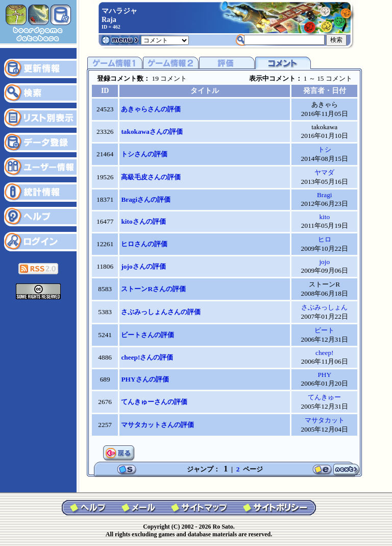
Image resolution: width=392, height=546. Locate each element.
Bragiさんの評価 (146, 199)
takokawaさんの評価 (152, 132)
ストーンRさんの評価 (153, 289)
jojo (324, 262)
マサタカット (325, 420)
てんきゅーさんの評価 (154, 402)
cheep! (325, 353)
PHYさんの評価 (145, 379)
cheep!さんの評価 (147, 357)
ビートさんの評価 (148, 335)
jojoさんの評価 (143, 266)
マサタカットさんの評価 (157, 425)
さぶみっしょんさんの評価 (161, 312)
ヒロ (325, 239)
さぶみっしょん (324, 307)
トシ (325, 149)
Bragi (325, 195)
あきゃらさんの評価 (151, 109)
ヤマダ (324, 172)
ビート (324, 330)
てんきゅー (324, 397)
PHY (324, 375)
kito (324, 217)
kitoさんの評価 (143, 221)
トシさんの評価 (144, 154)
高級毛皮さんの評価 (151, 177)
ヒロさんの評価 (144, 244)
